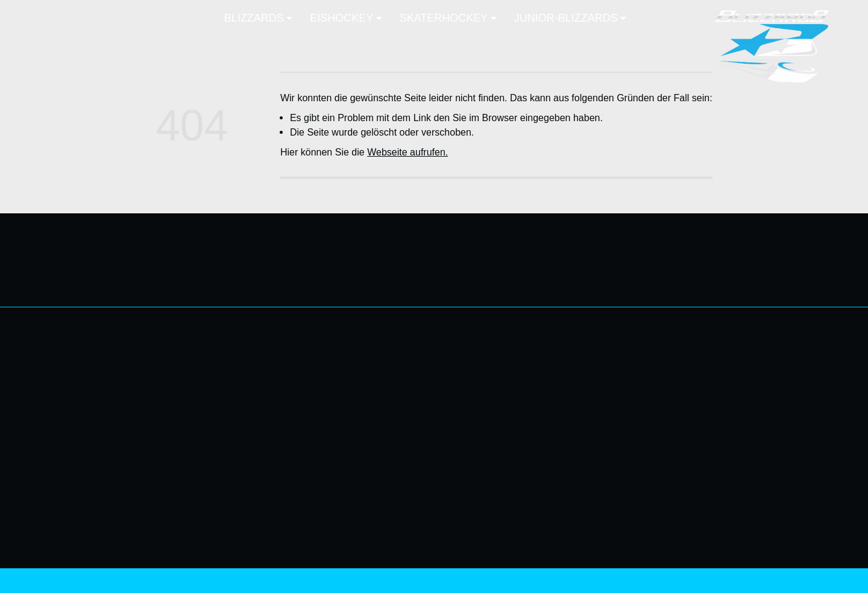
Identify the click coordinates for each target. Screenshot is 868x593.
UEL (686, 485)
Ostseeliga (672, 470)
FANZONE (672, 410)
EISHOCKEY (667, 456)
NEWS (681, 371)
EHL (686, 499)
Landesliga (804, 368)
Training (678, 513)
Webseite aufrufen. (407, 152)
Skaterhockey (799, 451)
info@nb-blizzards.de (95, 388)
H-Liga (814, 383)
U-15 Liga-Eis (799, 437)
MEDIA (680, 431)
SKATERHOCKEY (789, 354)
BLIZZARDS (668, 351)
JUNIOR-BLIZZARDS (782, 422)
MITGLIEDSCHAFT (653, 391)
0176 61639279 (85, 374)
